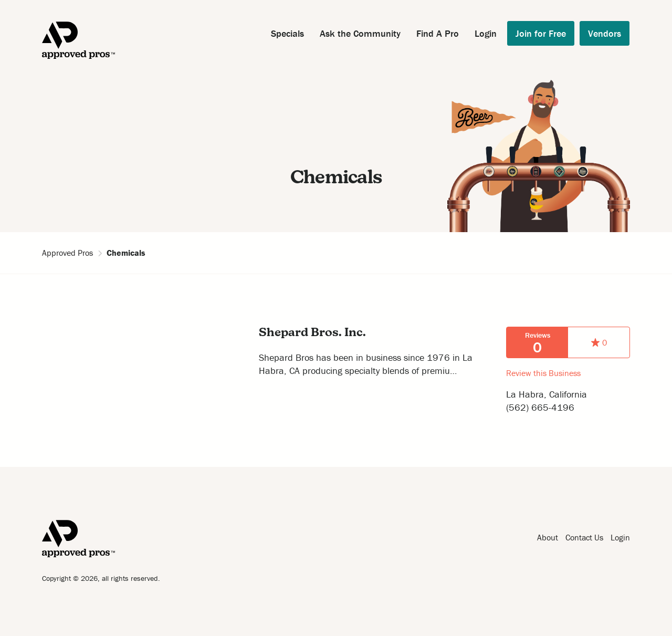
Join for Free (541, 33)
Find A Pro (438, 33)
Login (486, 33)
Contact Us (584, 537)
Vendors (605, 33)
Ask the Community (360, 33)
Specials (287, 33)
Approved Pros (67, 253)
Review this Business (543, 373)
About (548, 537)
